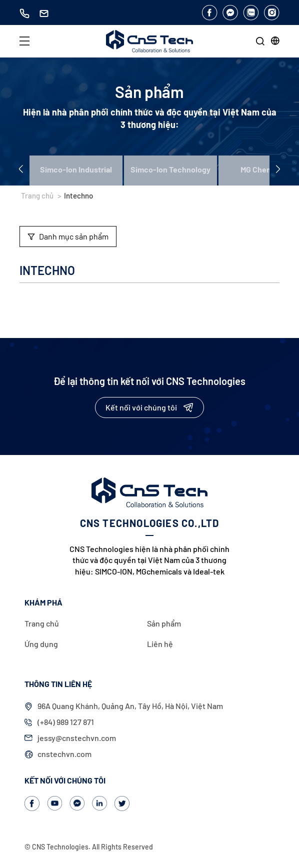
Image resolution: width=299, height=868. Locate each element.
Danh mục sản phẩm (68, 236)
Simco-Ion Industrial (76, 169)
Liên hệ (160, 644)
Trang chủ (37, 195)
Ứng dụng (41, 644)
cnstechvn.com (64, 754)
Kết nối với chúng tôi (149, 407)
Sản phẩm (164, 623)
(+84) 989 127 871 (66, 722)
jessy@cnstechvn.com (77, 738)
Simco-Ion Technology (170, 169)
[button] (275, 41)
